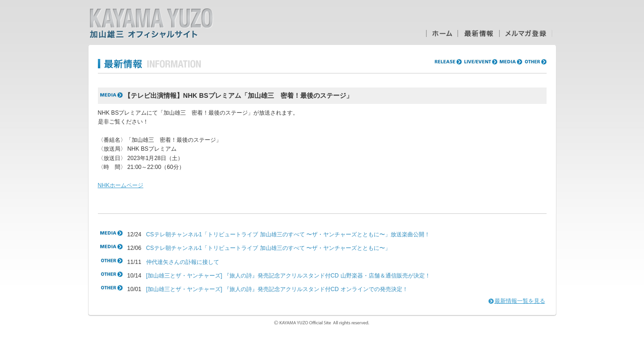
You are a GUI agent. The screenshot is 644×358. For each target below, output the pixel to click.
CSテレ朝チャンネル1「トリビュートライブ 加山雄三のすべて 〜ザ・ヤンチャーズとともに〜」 (268, 248)
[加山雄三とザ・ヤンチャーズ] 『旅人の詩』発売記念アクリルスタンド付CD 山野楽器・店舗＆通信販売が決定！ (288, 276)
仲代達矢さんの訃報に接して (183, 262)
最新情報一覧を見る (520, 301)
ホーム (442, 33)
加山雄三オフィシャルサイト (151, 23)
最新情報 (478, 33)
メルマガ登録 (526, 33)
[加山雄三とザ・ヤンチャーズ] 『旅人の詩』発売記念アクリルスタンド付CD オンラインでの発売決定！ (277, 289)
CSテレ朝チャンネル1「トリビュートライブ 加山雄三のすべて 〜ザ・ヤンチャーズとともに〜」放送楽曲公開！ (288, 234)
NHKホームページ (121, 185)
